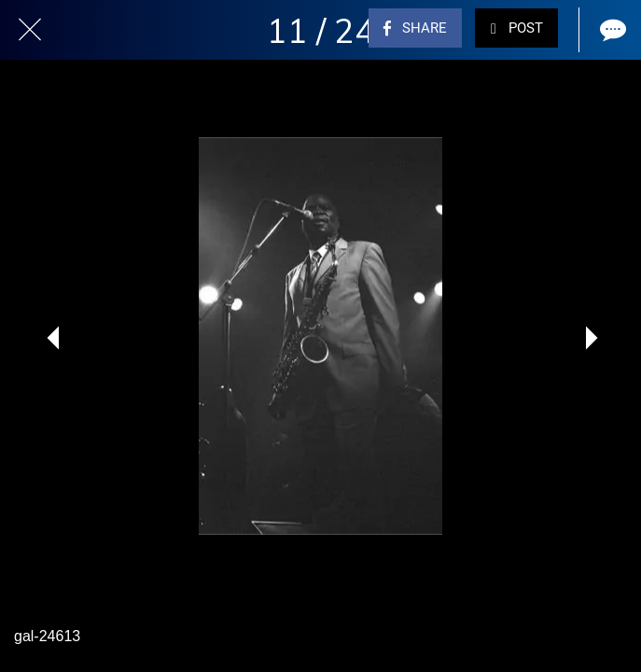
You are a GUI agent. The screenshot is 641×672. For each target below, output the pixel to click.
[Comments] (611, 30)
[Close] (30, 30)
